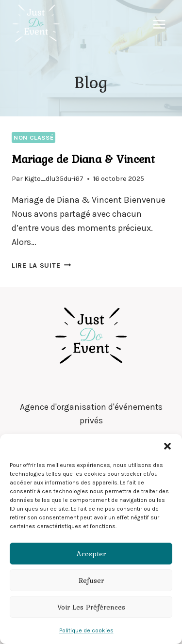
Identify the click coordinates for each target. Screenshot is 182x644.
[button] (167, 446)
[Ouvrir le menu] (159, 24)
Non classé (33, 137)
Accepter (91, 554)
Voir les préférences (91, 607)
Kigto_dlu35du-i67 (54, 179)
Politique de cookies (86, 630)
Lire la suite (41, 266)
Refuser (91, 580)
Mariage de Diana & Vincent (83, 159)
